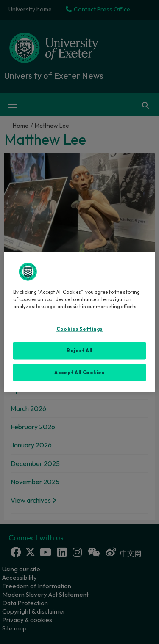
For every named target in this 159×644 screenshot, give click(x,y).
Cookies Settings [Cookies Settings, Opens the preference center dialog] (79, 329)
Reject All (79, 350)
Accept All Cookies (79, 372)
